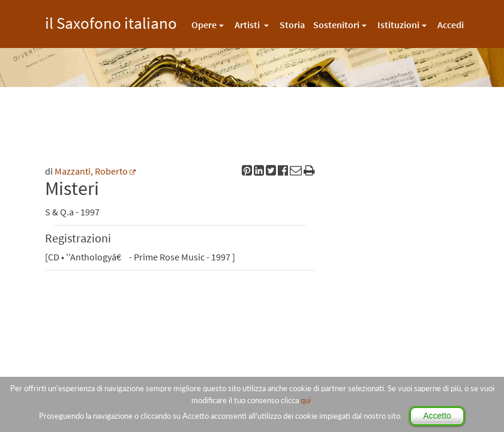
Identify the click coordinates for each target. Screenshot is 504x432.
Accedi (451, 25)
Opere (204, 25)
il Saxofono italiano (111, 21)
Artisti (248, 25)
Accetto (437, 416)
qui (306, 400)
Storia (292, 25)
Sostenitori (336, 25)
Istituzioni (398, 25)
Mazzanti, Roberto (91, 171)
